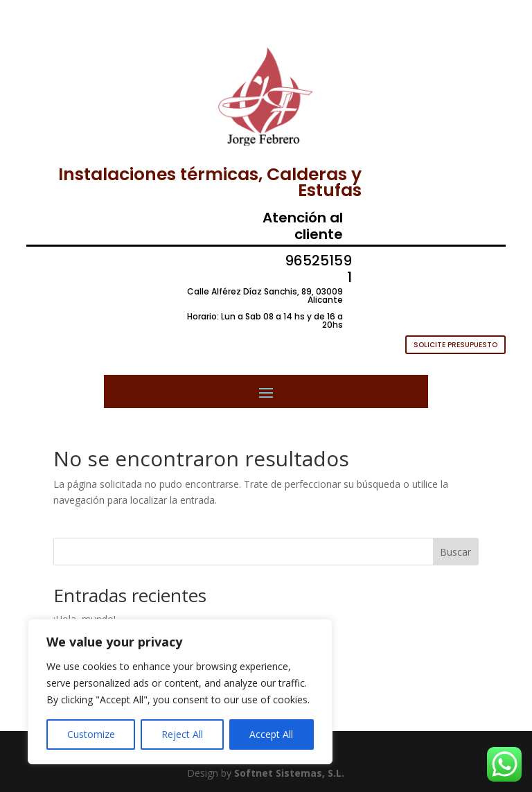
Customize (91, 734)
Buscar (455, 552)
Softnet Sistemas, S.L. (289, 773)
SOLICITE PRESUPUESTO (455, 345)
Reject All (182, 734)
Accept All (271, 734)
